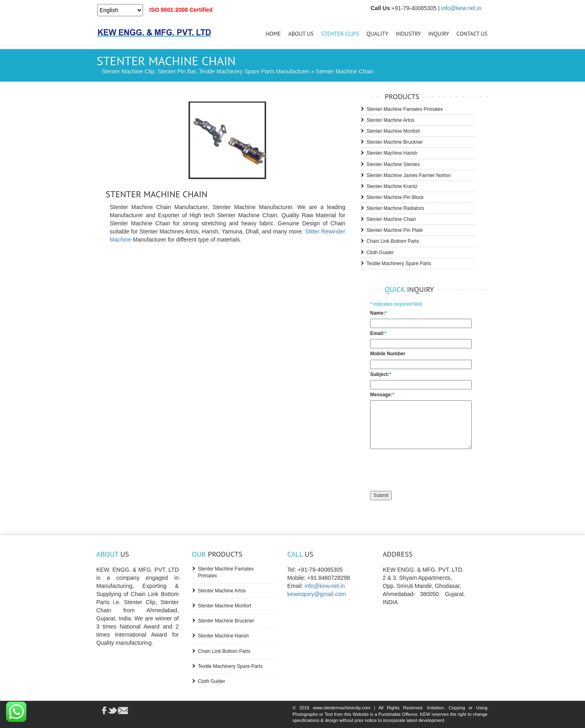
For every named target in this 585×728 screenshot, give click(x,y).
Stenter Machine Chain (391, 219)
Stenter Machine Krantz (392, 186)
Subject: (381, 374)
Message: (382, 395)
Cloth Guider (380, 253)
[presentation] (432, 469)
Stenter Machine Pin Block (395, 197)
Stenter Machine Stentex (393, 164)
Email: (378, 333)
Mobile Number (388, 354)
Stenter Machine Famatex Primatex (405, 109)
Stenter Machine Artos (390, 120)
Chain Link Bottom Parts (393, 241)
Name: (378, 313)
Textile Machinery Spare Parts (399, 264)
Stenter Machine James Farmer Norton (408, 175)
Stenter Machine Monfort (393, 131)
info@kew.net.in (461, 8)
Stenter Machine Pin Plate (395, 230)
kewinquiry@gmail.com (316, 594)
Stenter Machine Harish (392, 153)
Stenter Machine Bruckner (395, 142)
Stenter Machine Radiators (395, 208)
